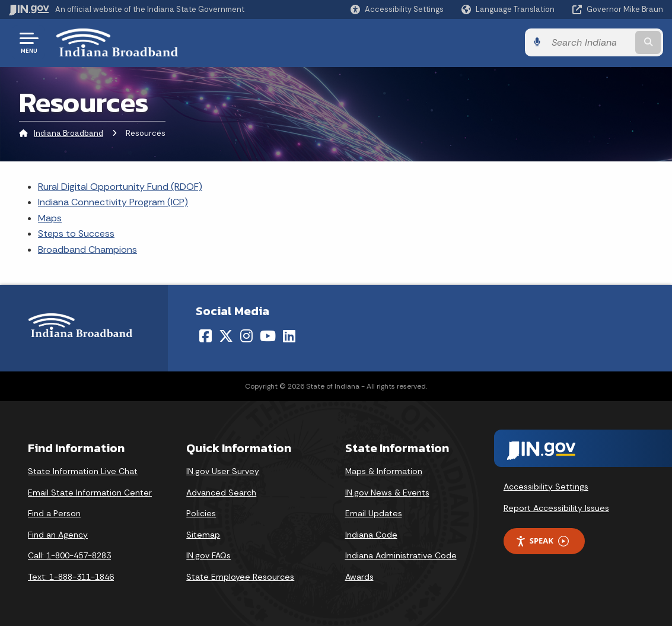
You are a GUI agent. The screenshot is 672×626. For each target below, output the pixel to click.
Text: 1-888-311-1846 (71, 577)
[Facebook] (206, 336)
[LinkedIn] (289, 336)
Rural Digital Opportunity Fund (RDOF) (120, 187)
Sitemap (203, 535)
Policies (201, 513)
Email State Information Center (90, 492)
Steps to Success (76, 233)
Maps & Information (384, 471)
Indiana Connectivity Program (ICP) (113, 202)
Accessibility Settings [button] (546, 487)
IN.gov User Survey (223, 471)
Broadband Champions (87, 250)
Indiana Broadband (69, 133)
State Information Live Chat (83, 471)
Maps (50, 218)
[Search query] (589, 42)
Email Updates (374, 513)
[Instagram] (246, 336)
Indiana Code (371, 535)
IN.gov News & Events (387, 492)
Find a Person (54, 513)
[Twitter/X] (226, 336)
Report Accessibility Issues (556, 508)
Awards (359, 577)
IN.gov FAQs (208, 555)
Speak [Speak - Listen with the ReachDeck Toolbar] (542, 541)
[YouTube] (268, 336)
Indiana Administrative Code (401, 555)
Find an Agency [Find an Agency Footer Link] (58, 535)
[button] (397, 9)
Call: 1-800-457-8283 (69, 555)
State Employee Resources (240, 577)
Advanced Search (221, 492)
